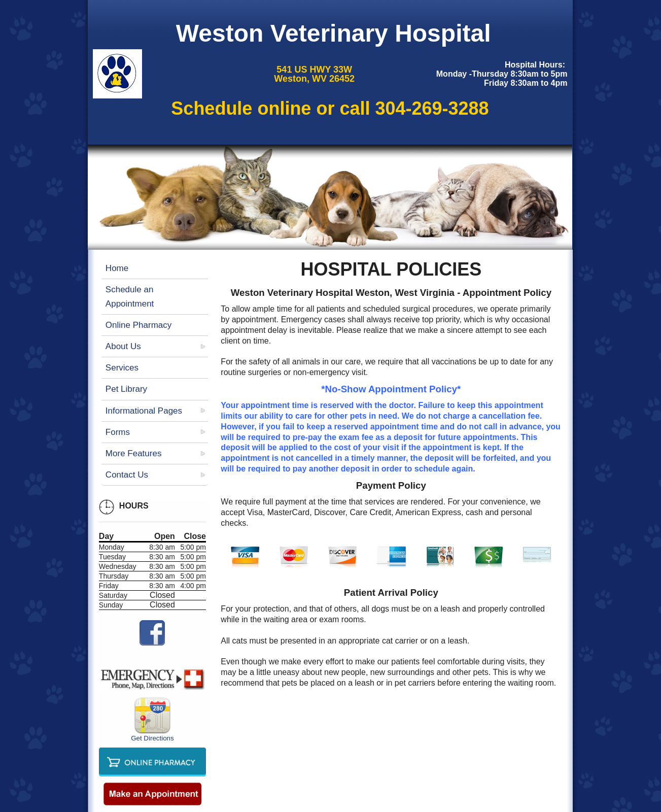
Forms (118, 432)
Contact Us (127, 475)
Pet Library (126, 389)
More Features (134, 453)
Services (122, 368)
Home (117, 268)
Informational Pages (144, 411)
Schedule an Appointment (130, 296)
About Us (123, 346)
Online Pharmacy (138, 325)
